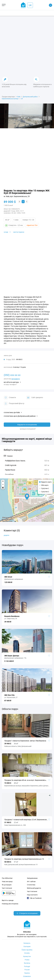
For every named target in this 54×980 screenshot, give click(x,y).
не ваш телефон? (10, 384)
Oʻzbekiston (27, 976)
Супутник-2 (45, 492)
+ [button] (3, 481)
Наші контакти (32, 895)
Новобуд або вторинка (10, 904)
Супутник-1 (45, 488)
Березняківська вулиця (10, 99)
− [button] (3, 484)
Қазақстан (27, 956)
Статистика (31, 885)
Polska (27, 960)
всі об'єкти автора (11, 382)
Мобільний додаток (34, 888)
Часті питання (7, 888)
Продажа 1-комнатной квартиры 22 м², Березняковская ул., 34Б (27, 820)
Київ (19, 97)
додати (6, 535)
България (27, 947)
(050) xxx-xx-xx (12, 375)
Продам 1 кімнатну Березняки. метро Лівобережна (25, 741)
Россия (27, 970)
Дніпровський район (30, 97)
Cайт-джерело (35, 398)
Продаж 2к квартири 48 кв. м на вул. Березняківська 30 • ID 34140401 (27, 780)
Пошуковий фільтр (14, 404)
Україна (27, 973)
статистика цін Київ (12, 412)
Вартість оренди (8, 900)
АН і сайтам (31, 882)
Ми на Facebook (34, 898)
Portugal (27, 966)
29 (22, 99)
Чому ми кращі (7, 882)
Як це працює (7, 885)
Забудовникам (32, 878)
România (27, 963)
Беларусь (27, 943)
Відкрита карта (46, 482)
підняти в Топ (32, 225)
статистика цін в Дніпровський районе (20, 416)
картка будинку (19, 232)
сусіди (6, 232)
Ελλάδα (27, 953)
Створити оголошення (27, 913)
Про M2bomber (7, 878)
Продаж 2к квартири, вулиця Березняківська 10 (24, 859)
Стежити (10, 398)
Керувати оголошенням (27, 425)
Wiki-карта (45, 485)
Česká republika (27, 950)
